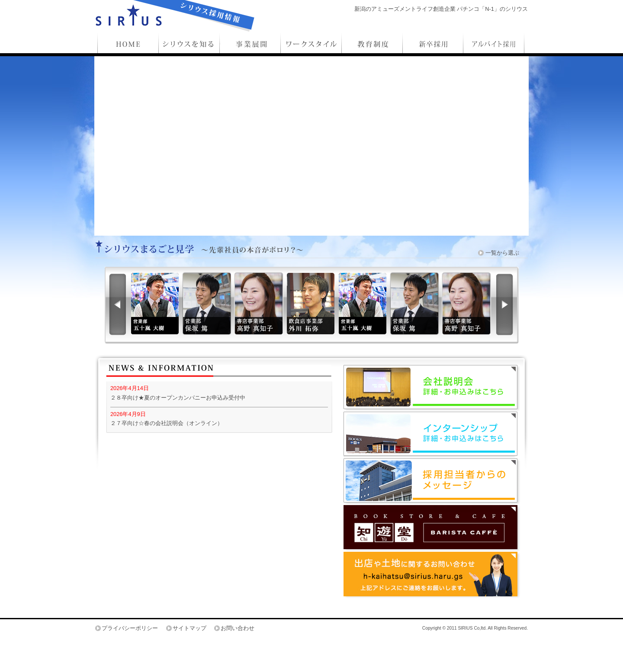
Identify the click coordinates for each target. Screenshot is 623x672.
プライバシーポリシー (130, 628)
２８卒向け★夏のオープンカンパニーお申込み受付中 (178, 398)
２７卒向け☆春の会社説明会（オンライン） (167, 423)
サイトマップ (189, 628)
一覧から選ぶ (502, 253)
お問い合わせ (238, 628)
